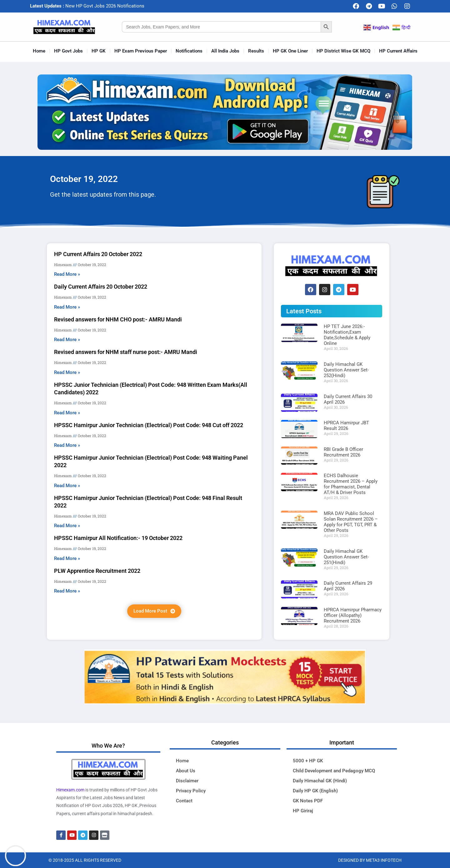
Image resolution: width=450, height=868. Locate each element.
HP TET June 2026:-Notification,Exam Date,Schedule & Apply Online (347, 335)
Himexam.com (70, 790)
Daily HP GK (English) (315, 791)
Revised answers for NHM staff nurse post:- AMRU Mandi (126, 352)
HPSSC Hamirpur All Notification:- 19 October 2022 (118, 538)
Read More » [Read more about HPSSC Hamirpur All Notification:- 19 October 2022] (67, 558)
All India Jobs (225, 51)
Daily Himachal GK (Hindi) (320, 781)
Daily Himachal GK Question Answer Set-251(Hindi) (346, 557)
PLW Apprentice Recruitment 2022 (97, 571)
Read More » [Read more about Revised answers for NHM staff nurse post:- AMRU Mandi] (67, 372)
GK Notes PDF (308, 801)
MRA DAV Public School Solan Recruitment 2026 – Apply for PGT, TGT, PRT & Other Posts (351, 522)
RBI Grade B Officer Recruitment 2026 (343, 452)
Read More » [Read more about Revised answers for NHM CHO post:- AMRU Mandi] (67, 340)
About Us (186, 771)
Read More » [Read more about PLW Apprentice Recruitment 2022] (67, 591)
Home (39, 51)
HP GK (99, 51)
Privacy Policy (191, 791)
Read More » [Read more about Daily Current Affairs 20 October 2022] (67, 307)
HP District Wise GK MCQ (343, 51)
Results (256, 51)
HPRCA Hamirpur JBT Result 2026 (346, 426)
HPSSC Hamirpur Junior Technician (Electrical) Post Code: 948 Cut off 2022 (149, 425)
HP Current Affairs (398, 51)
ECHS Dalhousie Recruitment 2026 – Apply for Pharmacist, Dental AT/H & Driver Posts (351, 484)
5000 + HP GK (308, 761)
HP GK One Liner (290, 51)
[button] (154, 611)
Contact (184, 801)
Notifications (189, 51)
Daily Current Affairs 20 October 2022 (101, 287)
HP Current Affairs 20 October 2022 (98, 254)
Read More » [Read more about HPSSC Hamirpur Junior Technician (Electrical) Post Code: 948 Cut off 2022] (67, 445)
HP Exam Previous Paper (141, 51)
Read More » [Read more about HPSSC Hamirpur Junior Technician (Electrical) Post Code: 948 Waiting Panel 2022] (67, 486)
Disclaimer (187, 781)
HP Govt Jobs (68, 51)
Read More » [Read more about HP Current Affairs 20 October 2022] (67, 274)
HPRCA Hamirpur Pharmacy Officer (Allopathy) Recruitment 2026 (353, 615)
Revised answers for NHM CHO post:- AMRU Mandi (118, 319)
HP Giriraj (303, 811)
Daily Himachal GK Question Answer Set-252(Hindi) (346, 370)
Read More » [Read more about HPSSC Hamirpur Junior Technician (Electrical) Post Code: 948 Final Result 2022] (67, 526)
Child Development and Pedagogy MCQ (334, 771)
